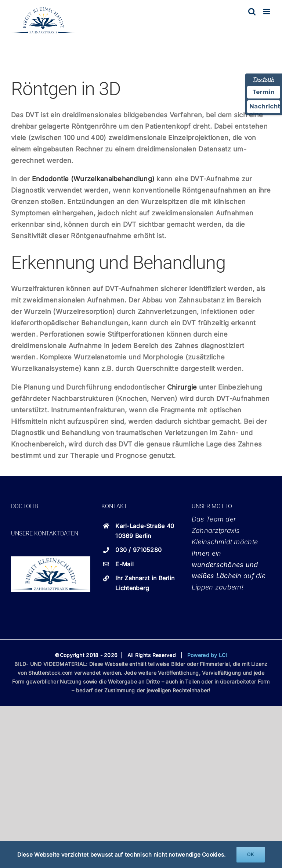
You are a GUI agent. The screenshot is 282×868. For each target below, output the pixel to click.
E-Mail (124, 564)
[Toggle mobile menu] (267, 12)
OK (251, 854)
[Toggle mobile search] (252, 12)
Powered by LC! (207, 655)
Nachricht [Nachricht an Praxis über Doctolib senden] (265, 106)
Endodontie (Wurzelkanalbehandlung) (93, 179)
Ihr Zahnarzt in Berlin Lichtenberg (145, 583)
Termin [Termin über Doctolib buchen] (264, 92)
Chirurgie (182, 387)
